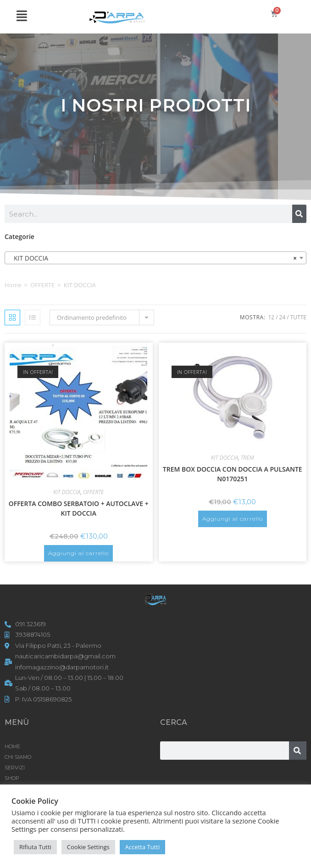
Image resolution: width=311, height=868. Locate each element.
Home (13, 285)
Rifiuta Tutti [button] (35, 847)
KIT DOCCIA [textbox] (153, 258)
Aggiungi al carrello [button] (78, 553)
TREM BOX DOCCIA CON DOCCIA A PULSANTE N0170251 (233, 474)
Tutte (298, 317)
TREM (247, 458)
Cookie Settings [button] (88, 847)
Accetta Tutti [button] (143, 847)
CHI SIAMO (18, 757)
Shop (12, 778)
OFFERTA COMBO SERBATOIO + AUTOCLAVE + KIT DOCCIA (79, 508)
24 (283, 317)
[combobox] (155, 258)
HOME (12, 746)
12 (271, 317)
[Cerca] (299, 214)
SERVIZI (15, 768)
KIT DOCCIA (67, 492)
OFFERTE (42, 285)
